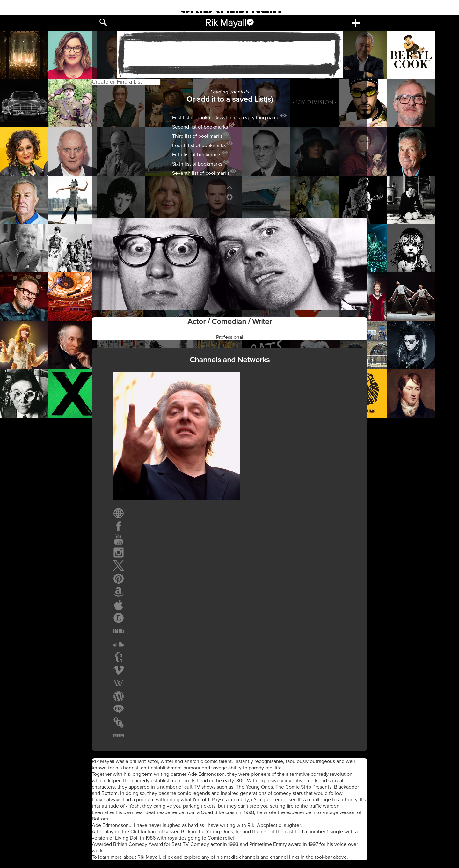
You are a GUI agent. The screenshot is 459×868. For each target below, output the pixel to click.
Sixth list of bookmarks (197, 164)
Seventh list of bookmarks (201, 173)
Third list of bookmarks (197, 136)
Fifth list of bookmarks (197, 155)
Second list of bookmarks (200, 127)
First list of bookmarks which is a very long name (226, 118)
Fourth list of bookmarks (199, 145)
